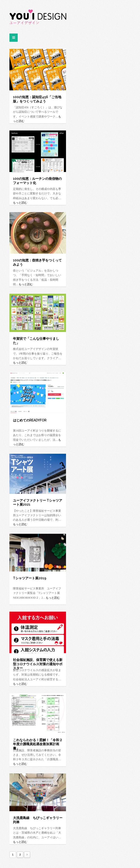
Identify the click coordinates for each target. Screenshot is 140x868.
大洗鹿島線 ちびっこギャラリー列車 (38, 820)
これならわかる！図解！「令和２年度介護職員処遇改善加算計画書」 (38, 742)
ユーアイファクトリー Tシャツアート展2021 (38, 502)
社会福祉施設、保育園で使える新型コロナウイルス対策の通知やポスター (38, 662)
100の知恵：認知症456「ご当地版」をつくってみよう (37, 99)
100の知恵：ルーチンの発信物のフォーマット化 (37, 181)
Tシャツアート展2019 (30, 578)
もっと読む (20, 203)
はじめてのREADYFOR (30, 420)
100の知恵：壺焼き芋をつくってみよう (37, 262)
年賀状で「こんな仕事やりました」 (36, 341)
